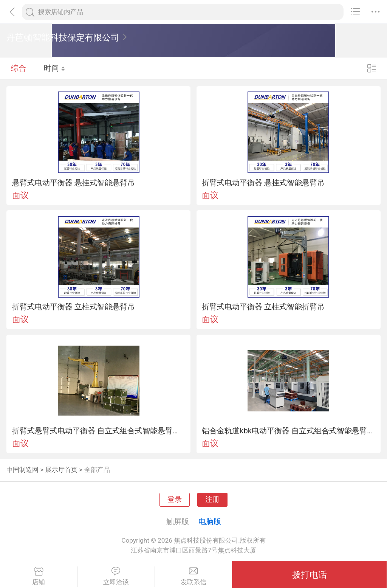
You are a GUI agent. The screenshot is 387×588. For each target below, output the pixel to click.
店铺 (39, 576)
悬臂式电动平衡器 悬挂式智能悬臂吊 (74, 183)
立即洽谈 (116, 576)
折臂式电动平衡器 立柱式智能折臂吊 (263, 307)
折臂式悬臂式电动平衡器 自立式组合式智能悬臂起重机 (99, 431)
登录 (175, 500)
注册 (212, 500)
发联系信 (194, 576)
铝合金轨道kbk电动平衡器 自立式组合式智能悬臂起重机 (288, 431)
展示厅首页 (61, 470)
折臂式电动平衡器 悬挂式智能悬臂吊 (263, 183)
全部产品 (97, 470)
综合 (19, 68)
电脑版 (210, 521)
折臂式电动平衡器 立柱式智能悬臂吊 (74, 307)
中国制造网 (22, 470)
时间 (55, 68)
